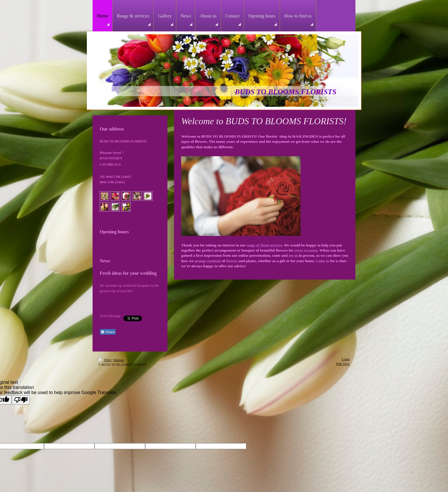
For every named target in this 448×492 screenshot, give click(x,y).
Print (105, 360)
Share (108, 332)
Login (346, 359)
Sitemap (119, 360)
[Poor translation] (21, 400)
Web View (343, 364)
